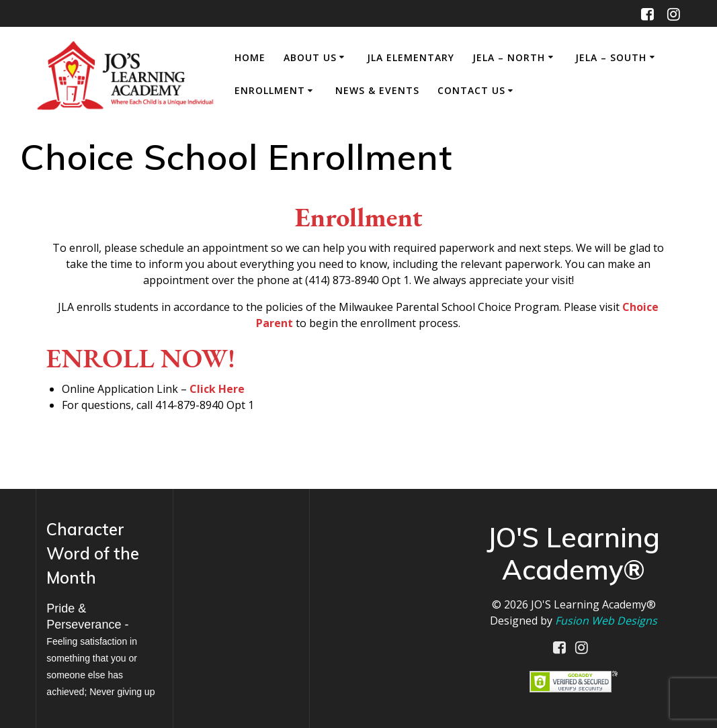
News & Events (377, 90)
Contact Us (471, 90)
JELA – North (509, 57)
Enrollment (270, 90)
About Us (310, 57)
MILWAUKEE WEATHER (241, 566)
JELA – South (611, 57)
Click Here (217, 389)
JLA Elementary (411, 57)
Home (250, 57)
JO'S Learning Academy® (593, 604)
